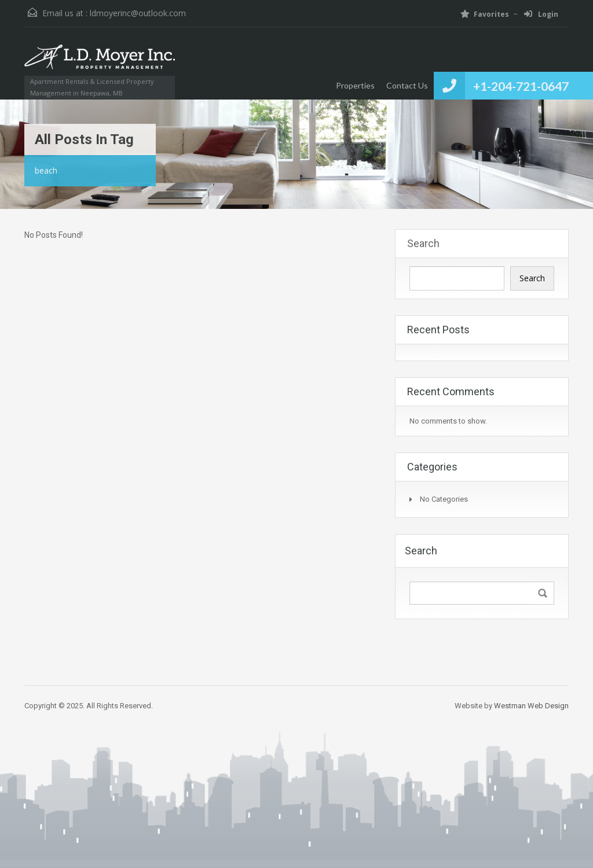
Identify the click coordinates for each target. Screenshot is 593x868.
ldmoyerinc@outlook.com (138, 13)
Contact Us (407, 85)
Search (423, 243)
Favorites (485, 14)
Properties (355, 85)
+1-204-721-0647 (521, 86)
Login (541, 14)
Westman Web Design (531, 706)
